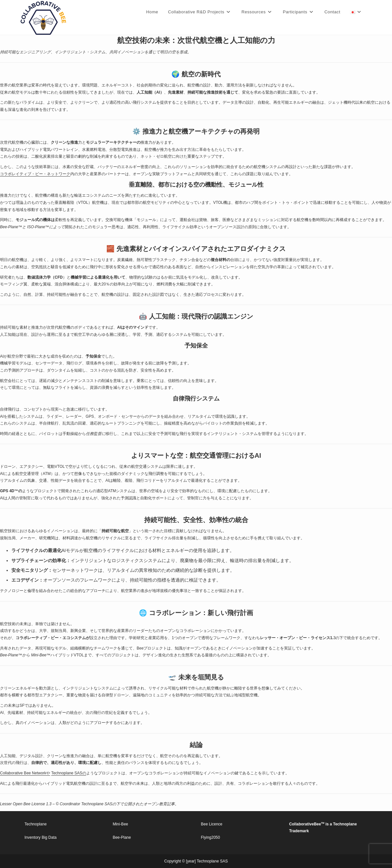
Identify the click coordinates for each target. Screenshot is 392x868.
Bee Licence (212, 824)
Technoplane (35, 824)
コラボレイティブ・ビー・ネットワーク (35, 174)
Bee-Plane (122, 837)
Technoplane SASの (68, 773)
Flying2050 (211, 837)
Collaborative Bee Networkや (25, 773)
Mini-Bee (120, 824)
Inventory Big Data (41, 837)
